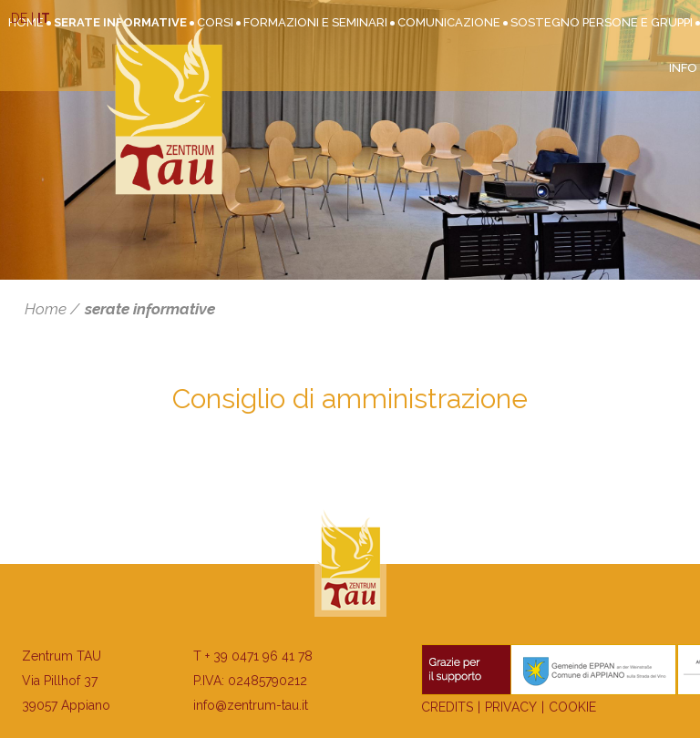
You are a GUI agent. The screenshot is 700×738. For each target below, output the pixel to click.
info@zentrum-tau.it (251, 705)
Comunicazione (449, 22)
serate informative (150, 309)
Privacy (511, 707)
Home (46, 309)
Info (683, 68)
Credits (447, 707)
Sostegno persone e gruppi (602, 22)
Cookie (572, 707)
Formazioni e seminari (315, 22)
